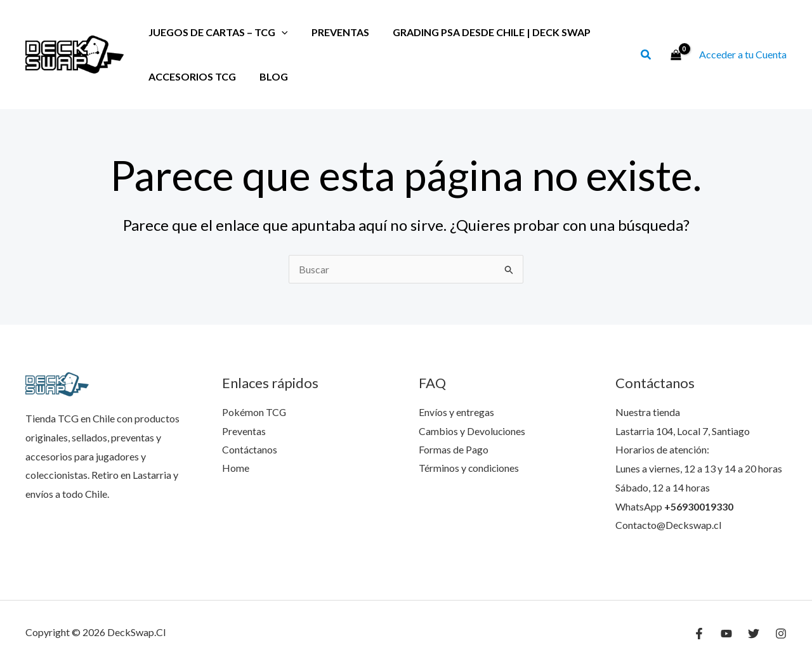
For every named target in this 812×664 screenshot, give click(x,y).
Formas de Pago (454, 449)
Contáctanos (250, 449)
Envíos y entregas (456, 412)
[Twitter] (754, 634)
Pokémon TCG (254, 412)
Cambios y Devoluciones (472, 431)
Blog (269, 76)
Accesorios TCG (190, 76)
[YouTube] (726, 634)
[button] (646, 56)
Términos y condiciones (469, 468)
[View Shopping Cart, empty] (676, 55)
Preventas (335, 32)
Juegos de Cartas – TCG (216, 32)
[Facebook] (699, 634)
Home (236, 468)
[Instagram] (781, 634)
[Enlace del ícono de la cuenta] (743, 55)
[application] (280, 32)
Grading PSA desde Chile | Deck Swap (483, 32)
